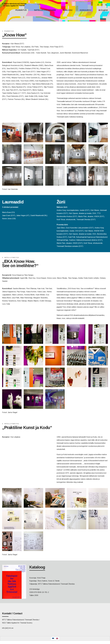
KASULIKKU (85, 10)
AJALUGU (68, 10)
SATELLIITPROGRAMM (45, 10)
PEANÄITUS (21, 10)
